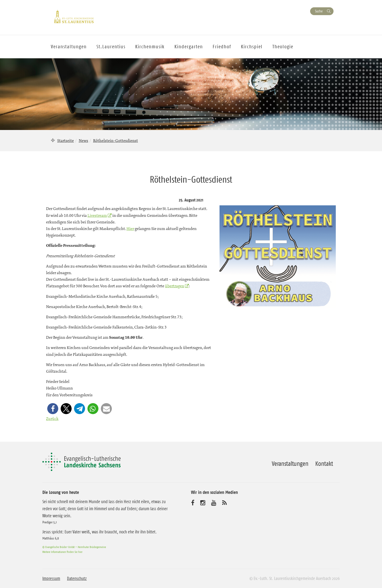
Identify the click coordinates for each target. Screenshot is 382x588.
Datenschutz (77, 578)
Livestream (97, 215)
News (83, 140)
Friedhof (222, 47)
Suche (319, 11)
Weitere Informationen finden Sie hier (62, 552)
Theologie (283, 47)
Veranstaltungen (290, 464)
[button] (53, 409)
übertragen (175, 286)
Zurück (52, 419)
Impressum (51, 578)
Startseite (66, 140)
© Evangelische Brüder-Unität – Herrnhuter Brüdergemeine (74, 547)
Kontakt (324, 464)
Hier (130, 229)
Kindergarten (189, 47)
